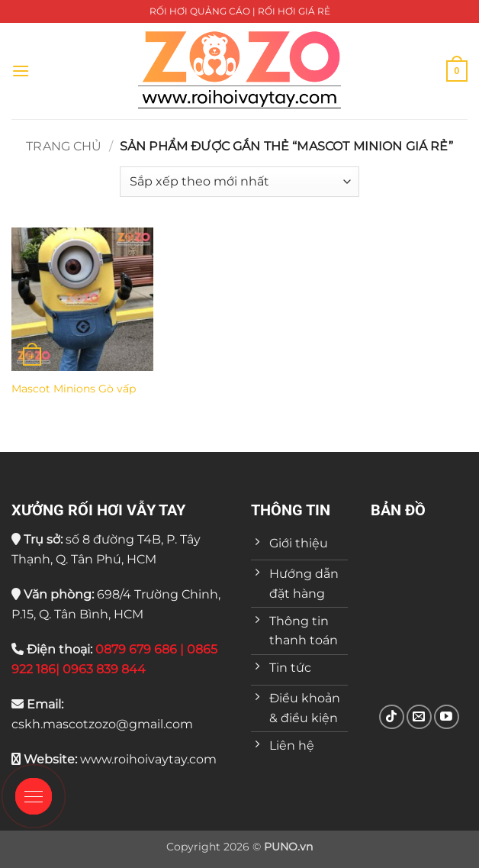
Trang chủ (64, 146)
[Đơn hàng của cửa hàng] (239, 182)
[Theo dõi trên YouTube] (447, 717)
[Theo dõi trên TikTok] (392, 717)
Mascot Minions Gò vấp (74, 389)
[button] (21, 71)
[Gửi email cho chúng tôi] (419, 717)
